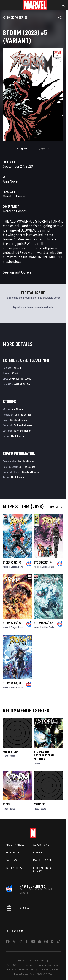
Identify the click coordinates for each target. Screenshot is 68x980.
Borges (14, 567)
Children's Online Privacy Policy (21, 969)
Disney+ (38, 852)
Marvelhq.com (43, 860)
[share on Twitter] (14, 942)
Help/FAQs (12, 852)
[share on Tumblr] (27, 942)
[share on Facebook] (8, 942)
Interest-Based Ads (24, 974)
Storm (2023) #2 (43, 623)
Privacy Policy (41, 960)
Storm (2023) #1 (12, 683)
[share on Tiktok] (59, 942)
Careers (11, 860)
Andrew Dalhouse (23, 425)
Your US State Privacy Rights (21, 965)
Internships (14, 868)
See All (56, 507)
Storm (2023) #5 (12, 562)
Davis (21, 567)
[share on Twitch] (52, 942)
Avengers (40, 804)
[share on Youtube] (33, 942)
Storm (7, 804)
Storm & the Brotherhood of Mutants (44, 755)
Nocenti (6, 567)
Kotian (45, 627)
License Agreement (50, 969)
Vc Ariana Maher (22, 430)
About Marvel (15, 845)
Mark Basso (18, 436)
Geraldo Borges (15, 196)
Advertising (41, 845)
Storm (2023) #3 (12, 623)
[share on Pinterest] (46, 942)
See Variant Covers (17, 272)
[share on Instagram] (20, 942)
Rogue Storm (11, 752)
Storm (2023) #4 (43, 562)
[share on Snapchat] (39, 942)
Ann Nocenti (12, 181)
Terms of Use (24, 960)
